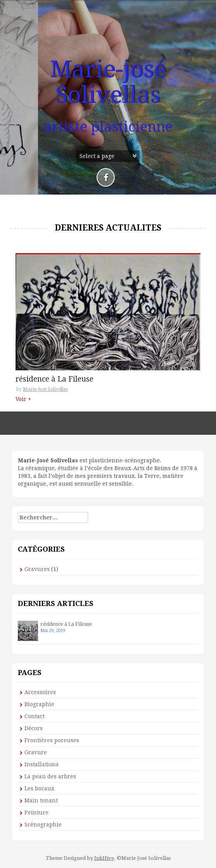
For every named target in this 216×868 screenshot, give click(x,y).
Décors (34, 728)
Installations (41, 764)
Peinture (36, 812)
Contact (35, 716)
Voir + (23, 399)
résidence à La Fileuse (54, 379)
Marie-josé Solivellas (108, 82)
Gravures (37, 569)
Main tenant (41, 800)
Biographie (39, 704)
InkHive (104, 858)
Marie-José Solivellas (45, 389)
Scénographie (43, 825)
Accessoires (40, 692)
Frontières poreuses (52, 740)
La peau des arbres (50, 776)
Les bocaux (39, 788)
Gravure (36, 752)
